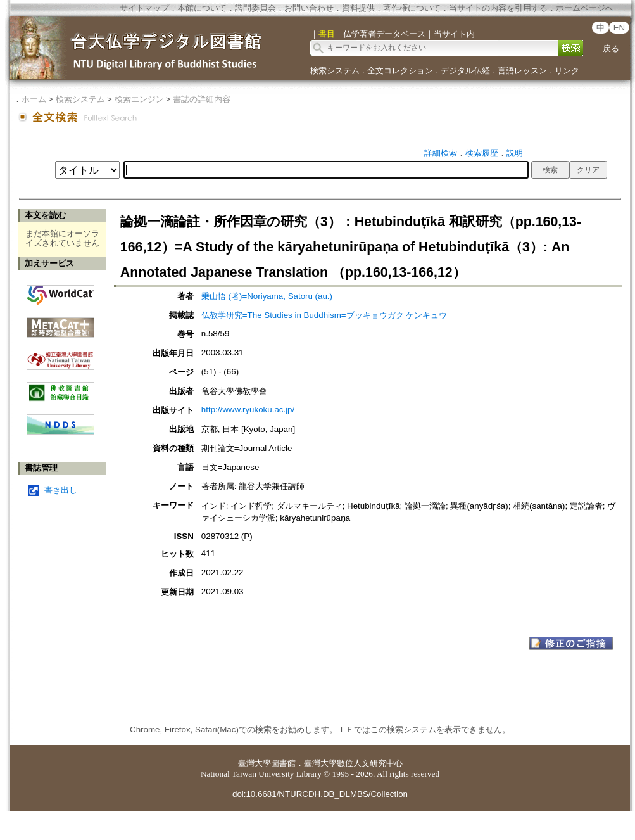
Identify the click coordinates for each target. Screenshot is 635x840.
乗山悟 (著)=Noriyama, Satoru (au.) (267, 296)
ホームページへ (585, 8)
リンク (567, 71)
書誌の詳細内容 (202, 99)
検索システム (335, 71)
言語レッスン (522, 71)
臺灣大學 (255, 763)
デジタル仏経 (465, 71)
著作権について (412, 8)
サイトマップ (144, 8)
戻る (611, 48)
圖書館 (283, 763)
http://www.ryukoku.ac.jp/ (248, 410)
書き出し (61, 490)
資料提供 (358, 8)
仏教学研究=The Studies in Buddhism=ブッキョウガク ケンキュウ (324, 315)
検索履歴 (482, 153)
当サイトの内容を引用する (498, 8)
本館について (202, 8)
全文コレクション (400, 71)
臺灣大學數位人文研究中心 (353, 763)
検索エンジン (139, 99)
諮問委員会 (255, 8)
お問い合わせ (309, 8)
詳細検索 (441, 153)
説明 (515, 153)
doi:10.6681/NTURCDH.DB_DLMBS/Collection (320, 794)
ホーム (34, 99)
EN (619, 28)
